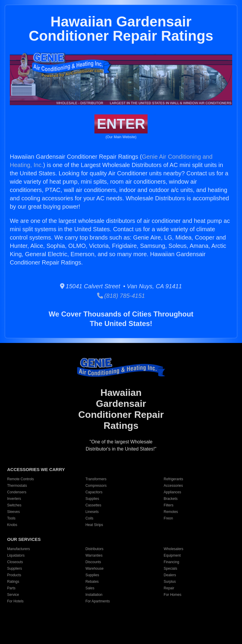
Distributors (95, 549)
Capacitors (94, 492)
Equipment (172, 555)
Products (14, 575)
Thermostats (17, 486)
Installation (94, 595)
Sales (90, 588)
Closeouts (15, 562)
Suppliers (15, 569)
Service (13, 595)
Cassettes (93, 505)
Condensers (17, 492)
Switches (14, 505)
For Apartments (98, 601)
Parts (11, 588)
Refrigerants (173, 479)
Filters (169, 505)
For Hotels (15, 601)
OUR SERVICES (24, 539)
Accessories (173, 486)
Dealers (170, 575)
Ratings (13, 582)
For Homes (172, 595)
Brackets (171, 499)
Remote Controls (20, 479)
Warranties (94, 555)
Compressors (96, 486)
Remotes (171, 512)
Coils (90, 518)
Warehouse (95, 569)
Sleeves (14, 512)
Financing (171, 562)
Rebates (92, 582)
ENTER (121, 124)
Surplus (170, 582)
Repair (169, 588)
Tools (11, 518)
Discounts (93, 562)
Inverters (14, 499)
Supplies (92, 499)
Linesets (92, 512)
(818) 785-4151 (121, 296)
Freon (168, 518)
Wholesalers (173, 549)
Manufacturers (19, 549)
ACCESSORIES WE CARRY (36, 469)
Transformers (96, 479)
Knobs (12, 525)
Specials (170, 569)
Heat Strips (94, 525)
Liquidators (16, 555)
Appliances (172, 492)
